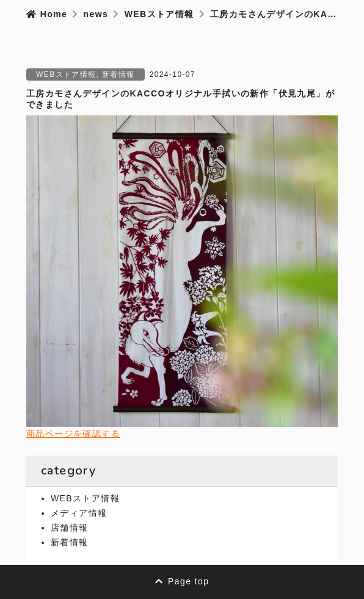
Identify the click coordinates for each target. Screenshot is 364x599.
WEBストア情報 (66, 74)
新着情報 (118, 74)
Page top (182, 581)
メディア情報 (79, 513)
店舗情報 (70, 528)
